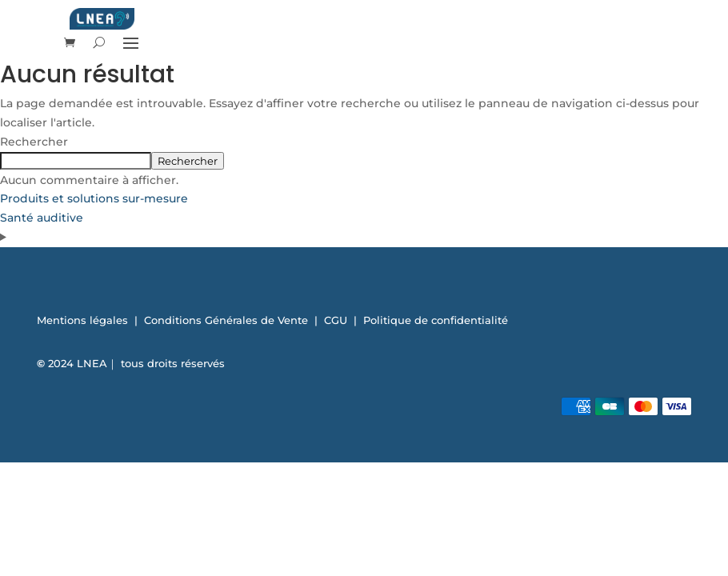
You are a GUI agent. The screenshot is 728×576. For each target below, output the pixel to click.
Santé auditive (42, 218)
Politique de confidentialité (436, 320)
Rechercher (34, 142)
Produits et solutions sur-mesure (94, 198)
